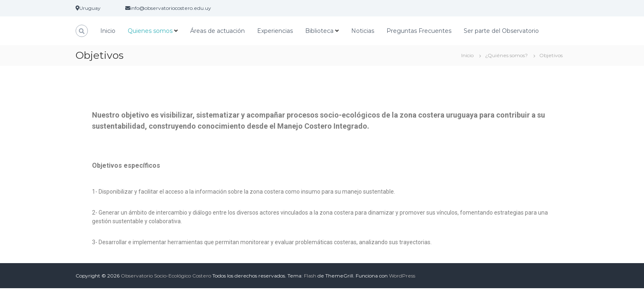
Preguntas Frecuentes (419, 31)
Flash (310, 276)
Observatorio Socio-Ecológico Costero (166, 276)
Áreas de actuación (217, 31)
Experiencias (275, 31)
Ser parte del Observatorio (501, 31)
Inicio (108, 31)
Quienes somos (150, 31)
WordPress (402, 276)
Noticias (363, 31)
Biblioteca (319, 31)
